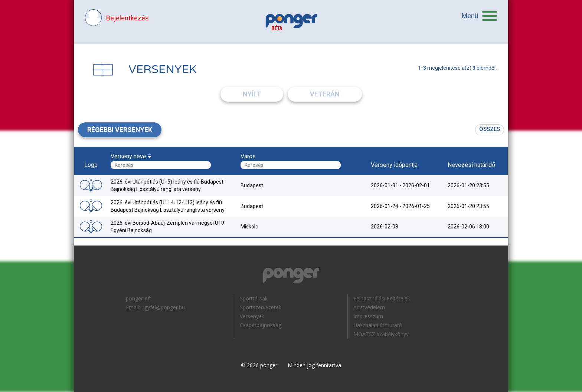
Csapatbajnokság (261, 325)
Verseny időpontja (394, 165)
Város (248, 156)
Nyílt (252, 94)
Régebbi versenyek (120, 130)
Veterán (325, 94)
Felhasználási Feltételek (382, 298)
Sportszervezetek (261, 307)
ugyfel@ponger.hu (163, 307)
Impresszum (368, 316)
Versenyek (252, 316)
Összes (490, 129)
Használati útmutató (378, 325)
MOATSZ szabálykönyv (381, 334)
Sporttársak (254, 298)
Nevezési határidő (471, 165)
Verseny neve (128, 156)
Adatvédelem (369, 307)
